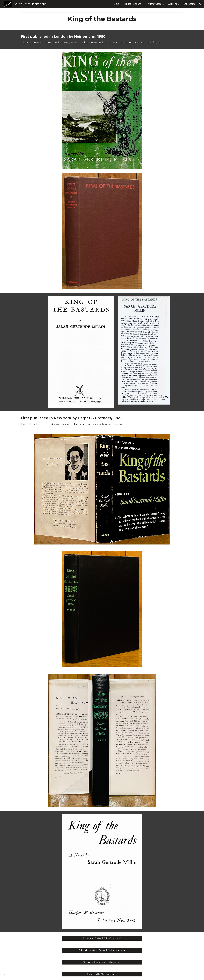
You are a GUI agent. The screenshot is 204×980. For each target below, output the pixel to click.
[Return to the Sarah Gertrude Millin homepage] (102, 950)
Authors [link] (172, 4)
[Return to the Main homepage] (102, 974)
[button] (201, 4)
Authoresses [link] (155, 4)
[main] (102, 19)
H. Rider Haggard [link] (132, 4)
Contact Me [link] (189, 4)
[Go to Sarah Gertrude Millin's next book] (102, 938)
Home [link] (116, 4)
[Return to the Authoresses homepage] (102, 962)
